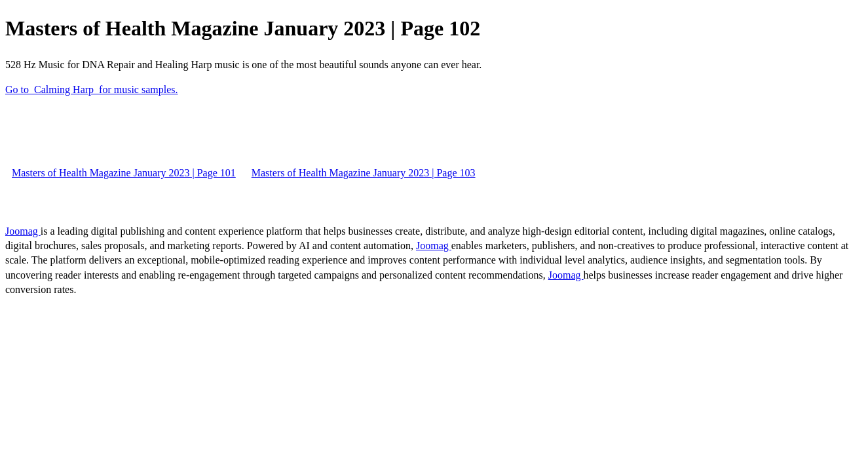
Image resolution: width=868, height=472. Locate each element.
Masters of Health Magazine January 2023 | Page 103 (364, 173)
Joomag (23, 231)
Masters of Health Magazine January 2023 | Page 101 (124, 173)
